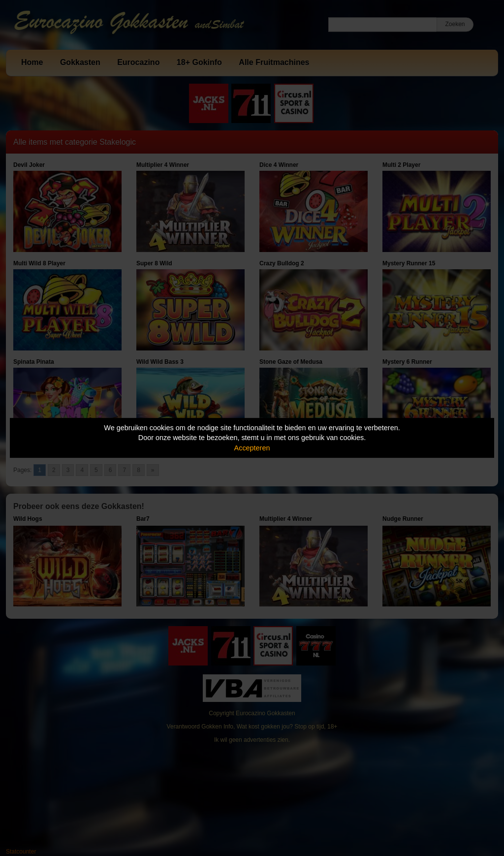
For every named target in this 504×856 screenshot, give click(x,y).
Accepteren (252, 448)
